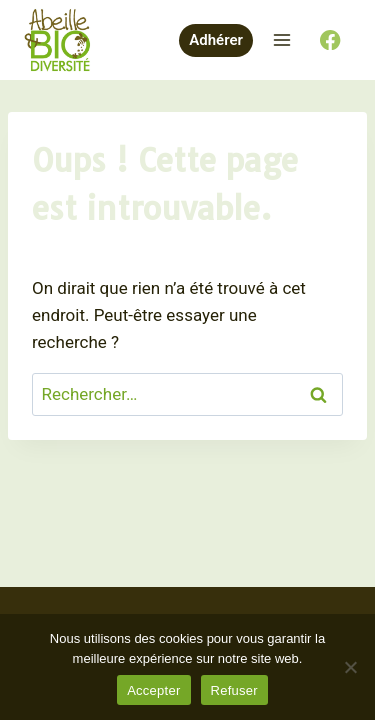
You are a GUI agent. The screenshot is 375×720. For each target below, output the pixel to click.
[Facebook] (330, 40)
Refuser (234, 690)
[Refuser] (350, 667)
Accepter (153, 690)
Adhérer (216, 40)
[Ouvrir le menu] (281, 39)
